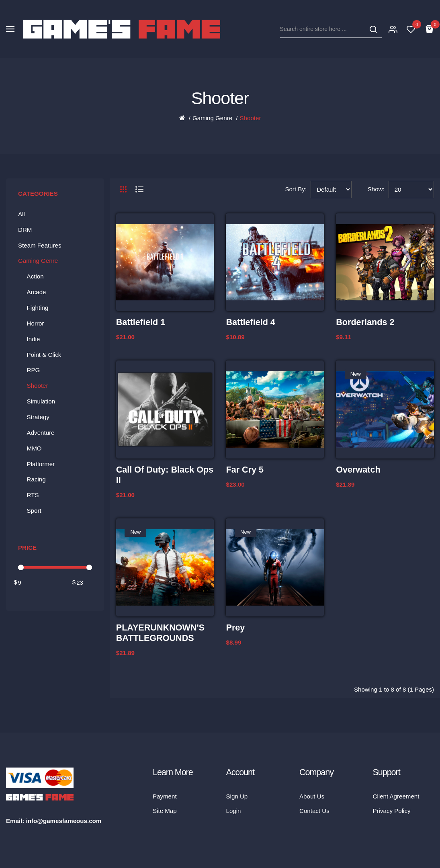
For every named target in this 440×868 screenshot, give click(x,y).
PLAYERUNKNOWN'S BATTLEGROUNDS (160, 633)
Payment (165, 796)
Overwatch (358, 470)
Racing (36, 479)
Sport (34, 511)
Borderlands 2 (365, 322)
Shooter (251, 118)
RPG (34, 370)
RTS (33, 495)
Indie (34, 339)
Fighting (38, 308)
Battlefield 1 (141, 322)
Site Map (165, 811)
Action (35, 276)
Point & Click (44, 355)
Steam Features (40, 245)
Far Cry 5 (245, 470)
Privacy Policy (392, 811)
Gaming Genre (212, 118)
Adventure (41, 433)
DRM (25, 230)
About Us (312, 796)
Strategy (38, 417)
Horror (36, 323)
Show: (376, 189)
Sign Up (237, 796)
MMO (34, 448)
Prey (235, 627)
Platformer (41, 464)
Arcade (37, 292)
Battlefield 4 (250, 322)
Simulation (41, 401)
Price (27, 548)
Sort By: (296, 189)
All (21, 214)
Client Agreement (396, 796)
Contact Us (314, 811)
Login (234, 811)
